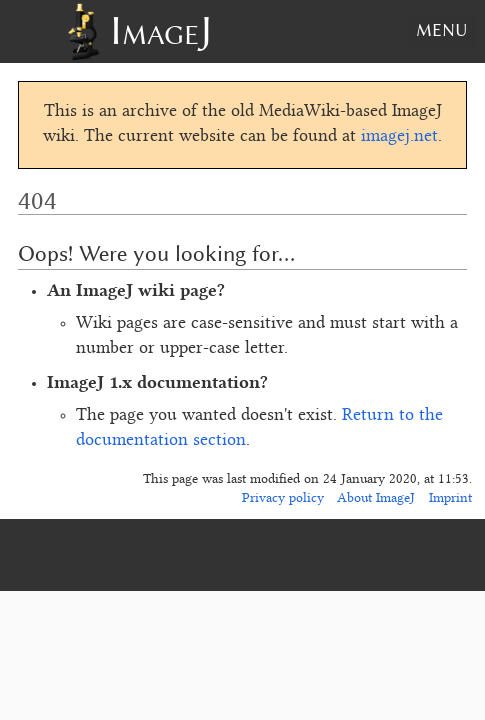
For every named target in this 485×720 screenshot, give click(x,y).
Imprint (450, 499)
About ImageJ (376, 499)
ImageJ (161, 30)
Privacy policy (283, 499)
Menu (441, 30)
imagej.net (399, 137)
